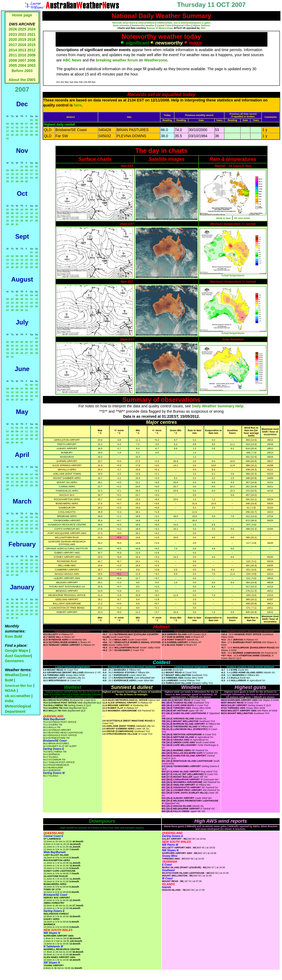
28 (26, 135)
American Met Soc (19, 686)
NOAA (10, 691)
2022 (22, 34)
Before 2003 (22, 71)
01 (32, 120)
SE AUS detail (242, 218)
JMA (203, 28)
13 (22, 127)
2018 (31, 39)
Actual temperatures (233, 275)
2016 (22, 45)
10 (7, 127)
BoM (9, 680)
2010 (22, 55)
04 (12, 124)
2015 (31, 45)
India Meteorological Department (18, 706)
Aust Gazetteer (18, 656)
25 (12, 135)
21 (26, 131)
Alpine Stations (202, 25)
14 (26, 127)
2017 (13, 45)
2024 (31, 29)
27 (22, 135)
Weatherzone (156, 60)
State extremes (121, 25)
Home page (22, 15)
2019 (22, 39)
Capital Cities (164, 25)
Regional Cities (182, 25)
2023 (13, 34)
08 (32, 124)
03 (7, 124)
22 (32, 131)
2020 (13, 39)
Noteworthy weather (143, 25)
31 (7, 139)
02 (37, 120)
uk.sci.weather (18, 696)
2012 (31, 50)
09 (37, 124)
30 (37, 135)
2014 (13, 50)
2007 (22, 60)
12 (17, 127)
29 (32, 135)
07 (26, 124)
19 (17, 131)
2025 (22, 29)
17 (7, 131)
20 (22, 131)
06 (22, 124)
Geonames (14, 661)
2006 (31, 60)
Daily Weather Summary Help (218, 406)
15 (32, 127)
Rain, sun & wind (177, 23)
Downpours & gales (199, 23)
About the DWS (22, 80)
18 (12, 131)
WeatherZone (16, 675)
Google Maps (16, 651)
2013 (22, 50)
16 (37, 127)
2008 (13, 60)
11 (12, 127)
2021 (31, 34)
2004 (23, 65)
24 (7, 135)
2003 (31, 65)
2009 (31, 55)
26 (17, 135)
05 (17, 124)
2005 (13, 65)
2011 (13, 55)
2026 (13, 29)
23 (37, 131)
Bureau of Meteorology (160, 28)
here (78, 105)
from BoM (13, 636)
